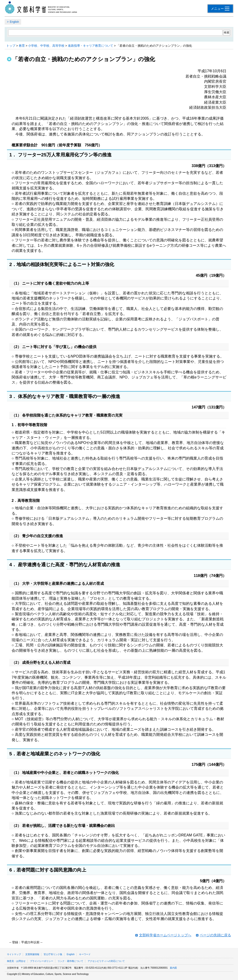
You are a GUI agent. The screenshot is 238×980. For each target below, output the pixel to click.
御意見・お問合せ (16, 961)
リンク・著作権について (70, 961)
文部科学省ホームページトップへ (165, 935)
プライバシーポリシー (42, 961)
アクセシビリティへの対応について (106, 961)
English (14, 22)
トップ (11, 46)
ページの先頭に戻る (215, 935)
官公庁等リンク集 (53, 954)
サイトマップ (14, 954)
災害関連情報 (32, 954)
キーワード (85, 954)
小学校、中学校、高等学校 (46, 46)
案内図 (173, 968)
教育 (22, 46)
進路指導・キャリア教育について (91, 46)
